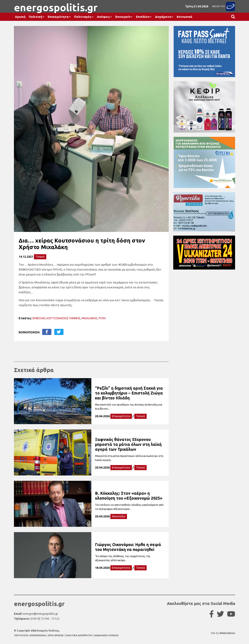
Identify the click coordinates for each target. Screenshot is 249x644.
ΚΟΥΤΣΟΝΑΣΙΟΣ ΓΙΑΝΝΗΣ (63, 318)
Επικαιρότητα (58, 17)
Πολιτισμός (83, 17)
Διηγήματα (163, 17)
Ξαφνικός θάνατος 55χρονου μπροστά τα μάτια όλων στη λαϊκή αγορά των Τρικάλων (128, 444)
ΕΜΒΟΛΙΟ (39, 318)
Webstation (227, 633)
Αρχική (20, 17)
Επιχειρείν (123, 17)
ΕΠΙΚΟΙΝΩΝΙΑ (38, 635)
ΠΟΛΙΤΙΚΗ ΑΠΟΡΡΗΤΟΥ (79, 635)
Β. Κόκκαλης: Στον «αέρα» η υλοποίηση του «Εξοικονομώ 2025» (129, 496)
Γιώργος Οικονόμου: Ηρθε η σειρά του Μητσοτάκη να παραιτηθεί (128, 547)
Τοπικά (40, 257)
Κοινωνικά (184, 17)
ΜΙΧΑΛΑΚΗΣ (89, 318)
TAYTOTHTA (21, 635)
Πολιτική (36, 17)
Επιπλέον (143, 17)
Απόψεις (103, 17)
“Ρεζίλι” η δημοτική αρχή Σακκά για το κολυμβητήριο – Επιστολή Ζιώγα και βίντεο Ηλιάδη (129, 393)
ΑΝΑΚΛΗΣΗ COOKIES (106, 635)
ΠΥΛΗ (102, 318)
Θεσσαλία (119, 516)
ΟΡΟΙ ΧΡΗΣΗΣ (56, 635)
